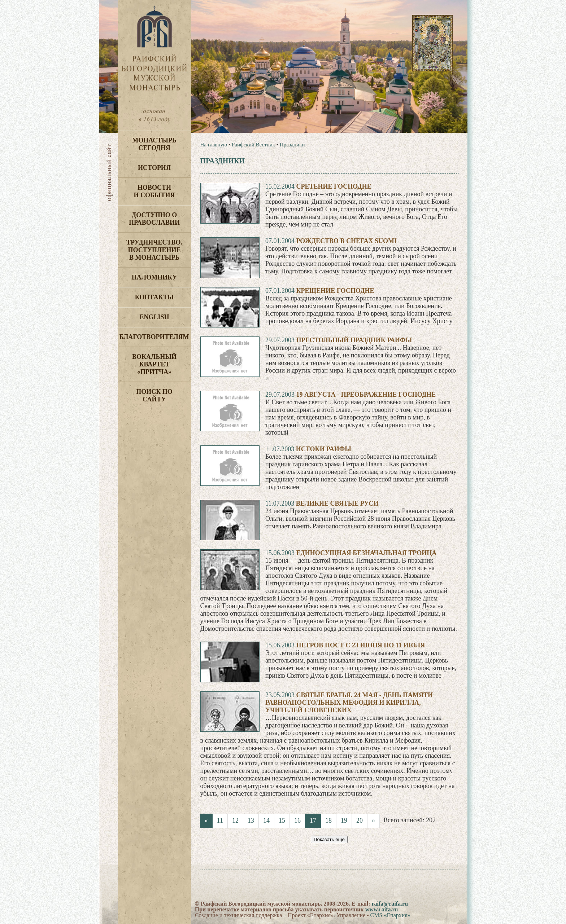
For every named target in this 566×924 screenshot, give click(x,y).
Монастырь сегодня (154, 144)
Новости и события (154, 191)
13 (251, 820)
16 (297, 820)
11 (220, 820)
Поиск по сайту (154, 395)
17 (313, 820)
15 (282, 820)
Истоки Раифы (324, 449)
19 (344, 820)
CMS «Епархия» (390, 915)
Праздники (292, 145)
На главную (214, 145)
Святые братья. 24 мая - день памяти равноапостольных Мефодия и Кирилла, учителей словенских (349, 703)
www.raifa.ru (382, 909)
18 (328, 820)
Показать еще (329, 839)
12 (235, 820)
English (154, 317)
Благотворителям (154, 337)
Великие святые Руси (337, 503)
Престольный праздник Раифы (354, 340)
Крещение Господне (335, 291)
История (154, 168)
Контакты (154, 297)
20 (360, 820)
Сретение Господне (334, 186)
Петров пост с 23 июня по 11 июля (360, 645)
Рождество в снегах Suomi (346, 241)
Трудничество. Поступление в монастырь (154, 250)
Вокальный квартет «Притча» (154, 364)
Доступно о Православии (154, 219)
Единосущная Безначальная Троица (366, 553)
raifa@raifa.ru (390, 904)
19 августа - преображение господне (366, 395)
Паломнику (154, 277)
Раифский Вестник (253, 145)
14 (266, 820)
